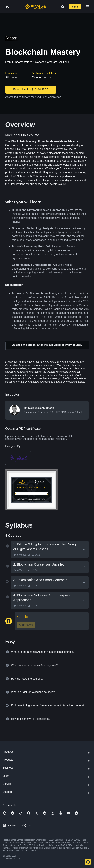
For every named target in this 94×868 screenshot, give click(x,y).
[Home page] (35, 7)
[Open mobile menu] (87, 7)
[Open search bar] (62, 7)
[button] (87, 7)
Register (75, 7)
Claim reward (26, 625)
